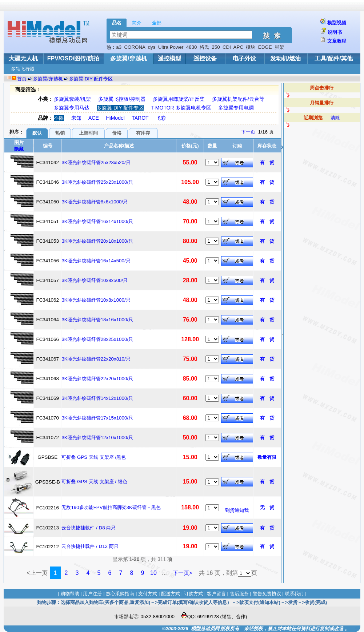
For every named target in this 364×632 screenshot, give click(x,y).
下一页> (183, 573)
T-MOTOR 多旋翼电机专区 (181, 108)
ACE (94, 118)
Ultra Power (171, 47)
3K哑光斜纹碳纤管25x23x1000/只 (97, 182)
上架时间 (88, 133)
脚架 (279, 47)
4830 (192, 47)
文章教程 (337, 41)
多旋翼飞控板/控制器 (122, 99)
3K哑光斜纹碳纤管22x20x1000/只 (97, 379)
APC (238, 47)
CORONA (135, 47)
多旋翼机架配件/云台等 (238, 99)
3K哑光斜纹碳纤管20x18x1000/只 (97, 241)
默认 (37, 133)
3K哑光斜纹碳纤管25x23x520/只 (96, 162)
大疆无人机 (23, 58)
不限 (59, 118)
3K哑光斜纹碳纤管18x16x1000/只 (97, 320)
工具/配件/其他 (334, 58)
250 (216, 47)
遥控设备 (205, 58)
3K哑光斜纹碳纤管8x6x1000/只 (95, 202)
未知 (76, 118)
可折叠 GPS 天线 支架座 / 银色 (94, 482)
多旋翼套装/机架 (72, 99)
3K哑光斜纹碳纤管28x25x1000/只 (97, 339)
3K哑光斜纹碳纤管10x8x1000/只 (96, 300)
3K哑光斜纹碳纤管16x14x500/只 (96, 261)
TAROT (140, 118)
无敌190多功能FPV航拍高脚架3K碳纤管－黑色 (111, 507)
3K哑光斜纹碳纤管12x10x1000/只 (97, 438)
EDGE (265, 47)
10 (153, 573)
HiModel (115, 118)
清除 (335, 118)
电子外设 (244, 58)
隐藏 (19, 149)
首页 (22, 79)
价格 (117, 133)
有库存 (143, 133)
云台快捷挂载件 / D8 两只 (89, 528)
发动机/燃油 (285, 58)
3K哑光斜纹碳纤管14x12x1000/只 (97, 398)
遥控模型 (169, 58)
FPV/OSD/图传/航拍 (73, 58)
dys (152, 47)
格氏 (204, 47)
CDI (227, 47)
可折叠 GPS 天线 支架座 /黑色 (94, 457)
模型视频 (337, 23)
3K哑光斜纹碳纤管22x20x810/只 (96, 359)
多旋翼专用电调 (236, 108)
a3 (119, 47)
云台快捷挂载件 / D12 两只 (90, 546)
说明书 (335, 32)
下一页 (248, 132)
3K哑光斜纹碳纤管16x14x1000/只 (97, 221)
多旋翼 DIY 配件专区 (91, 79)
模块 (251, 47)
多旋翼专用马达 (72, 108)
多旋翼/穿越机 (128, 58)
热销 (60, 133)
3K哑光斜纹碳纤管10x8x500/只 (95, 280)
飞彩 (161, 118)
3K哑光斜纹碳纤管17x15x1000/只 (97, 418)
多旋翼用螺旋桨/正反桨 (179, 99)
